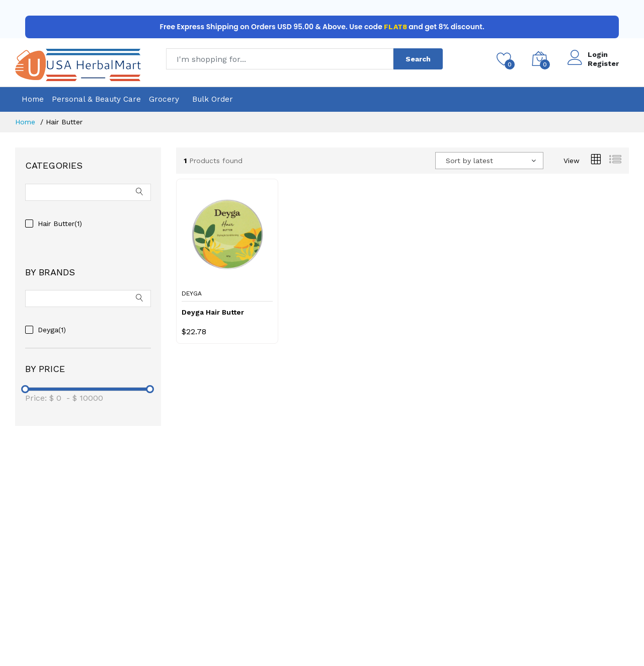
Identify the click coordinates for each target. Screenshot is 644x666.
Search (418, 59)
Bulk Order (213, 99)
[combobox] (489, 161)
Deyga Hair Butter (213, 312)
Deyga (192, 293)
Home (33, 99)
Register (603, 63)
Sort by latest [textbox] (469, 161)
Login (598, 54)
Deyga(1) (52, 330)
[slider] (25, 389)
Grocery (164, 99)
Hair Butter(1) (60, 224)
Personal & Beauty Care (96, 99)
